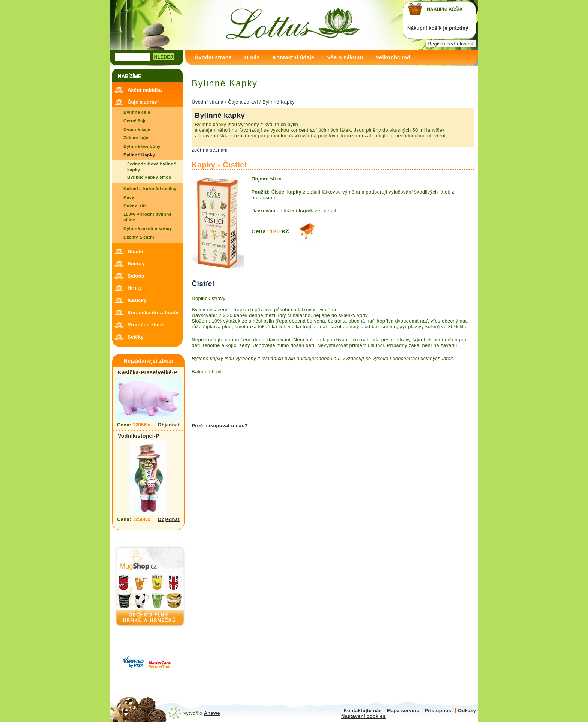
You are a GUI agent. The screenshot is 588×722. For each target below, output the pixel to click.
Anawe (212, 713)
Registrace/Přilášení (450, 44)
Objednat (169, 425)
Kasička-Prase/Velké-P (147, 372)
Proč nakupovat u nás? (220, 426)
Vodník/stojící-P (139, 436)
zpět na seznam (210, 150)
